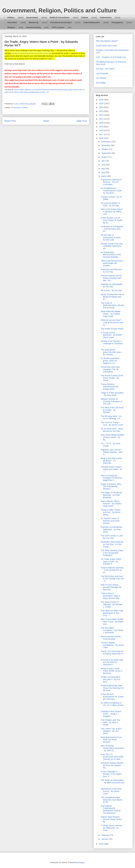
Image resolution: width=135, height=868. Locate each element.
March (104, 176)
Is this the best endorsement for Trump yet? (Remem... (112, 697)
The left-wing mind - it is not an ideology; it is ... (112, 417)
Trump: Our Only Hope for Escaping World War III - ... (112, 654)
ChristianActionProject (61, 22)
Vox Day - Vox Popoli (105, 69)
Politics (11, 18)
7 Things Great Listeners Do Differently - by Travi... (112, 828)
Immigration (117, 22)
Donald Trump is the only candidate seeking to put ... (112, 246)
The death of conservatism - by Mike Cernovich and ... (112, 783)
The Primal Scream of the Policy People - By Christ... (112, 378)
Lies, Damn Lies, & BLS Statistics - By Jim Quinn (111, 731)
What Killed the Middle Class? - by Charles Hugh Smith (111, 314)
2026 (101, 100)
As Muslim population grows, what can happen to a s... (110, 361)
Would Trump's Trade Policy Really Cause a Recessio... (111, 671)
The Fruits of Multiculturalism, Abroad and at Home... (112, 305)
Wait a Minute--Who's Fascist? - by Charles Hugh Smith (111, 504)
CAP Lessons (58, 27)
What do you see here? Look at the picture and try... (112, 322)
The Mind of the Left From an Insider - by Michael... (112, 410)
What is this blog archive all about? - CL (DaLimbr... (112, 461)
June (104, 165)
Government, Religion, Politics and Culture (59, 10)
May (103, 169)
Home (46, 121)
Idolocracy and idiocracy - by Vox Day (112, 271)
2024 (101, 107)
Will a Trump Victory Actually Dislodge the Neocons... (111, 587)
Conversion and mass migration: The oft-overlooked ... (110, 369)
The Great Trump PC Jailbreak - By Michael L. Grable (112, 604)
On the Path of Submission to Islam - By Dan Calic (111, 237)
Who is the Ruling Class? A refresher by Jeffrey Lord (112, 212)
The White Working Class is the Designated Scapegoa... (112, 553)
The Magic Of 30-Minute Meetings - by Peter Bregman (111, 495)
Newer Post (10, 121)
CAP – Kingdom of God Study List (111, 57)
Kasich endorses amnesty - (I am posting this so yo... (112, 570)
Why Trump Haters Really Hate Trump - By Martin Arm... (112, 622)
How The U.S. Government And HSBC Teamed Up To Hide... (112, 757)
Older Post (82, 121)
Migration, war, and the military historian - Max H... (112, 452)
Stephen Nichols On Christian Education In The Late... (112, 401)
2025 (101, 103)
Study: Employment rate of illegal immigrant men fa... (112, 297)
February (105, 835)
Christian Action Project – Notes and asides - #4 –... (112, 469)
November (106, 145)
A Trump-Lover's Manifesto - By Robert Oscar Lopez (111, 335)
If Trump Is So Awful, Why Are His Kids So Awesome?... (112, 662)
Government (32, 18)
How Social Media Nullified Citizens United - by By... (112, 437)
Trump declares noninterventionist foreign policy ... (110, 387)
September (106, 153)
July (103, 161)
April (103, 172)
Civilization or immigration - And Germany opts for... (112, 229)
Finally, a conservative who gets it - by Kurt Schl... (111, 679)
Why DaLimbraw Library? (107, 41)
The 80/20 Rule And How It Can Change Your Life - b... (112, 579)
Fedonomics (106, 18)
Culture (85, 18)
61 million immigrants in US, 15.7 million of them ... (112, 705)
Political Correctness (60, 18)
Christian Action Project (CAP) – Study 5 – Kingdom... (111, 714)
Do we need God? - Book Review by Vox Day (112, 430)
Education (12, 22)
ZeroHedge (101, 83)
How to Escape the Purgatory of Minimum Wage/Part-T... (112, 478)
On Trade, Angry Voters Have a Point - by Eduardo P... (111, 561)
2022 (101, 115)
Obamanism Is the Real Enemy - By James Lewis (111, 791)
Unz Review (101, 78)
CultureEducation (92, 22)
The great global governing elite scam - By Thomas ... (112, 352)
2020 (101, 123)
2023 (101, 111)
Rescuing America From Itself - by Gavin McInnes (111, 740)
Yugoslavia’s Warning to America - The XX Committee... (111, 182)
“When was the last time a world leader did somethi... (112, 263)
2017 (101, 134)
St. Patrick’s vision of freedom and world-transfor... (110, 521)
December (106, 142)
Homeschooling (33, 27)
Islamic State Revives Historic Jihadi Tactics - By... (112, 819)
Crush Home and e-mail (106, 46)
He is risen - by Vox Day (111, 290)
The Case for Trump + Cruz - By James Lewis (112, 424)
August (105, 157)
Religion (11, 27)
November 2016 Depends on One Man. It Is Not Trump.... (112, 544)
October (105, 149)
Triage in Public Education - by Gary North (112, 394)
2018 (101, 130)
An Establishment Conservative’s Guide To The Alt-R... (111, 191)
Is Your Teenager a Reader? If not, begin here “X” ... (111, 774)
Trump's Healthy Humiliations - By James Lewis (112, 645)
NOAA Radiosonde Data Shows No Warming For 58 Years (112, 688)
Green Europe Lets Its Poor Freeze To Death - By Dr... (112, 220)
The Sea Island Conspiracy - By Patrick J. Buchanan (112, 630)
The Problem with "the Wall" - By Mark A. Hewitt (110, 722)
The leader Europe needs (112, 329)
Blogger (81, 862)
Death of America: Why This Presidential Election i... (111, 487)
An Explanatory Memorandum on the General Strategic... (111, 255)
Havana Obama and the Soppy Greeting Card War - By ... (111, 278)
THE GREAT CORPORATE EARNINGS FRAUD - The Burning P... (111, 810)
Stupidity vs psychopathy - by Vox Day (112, 285)
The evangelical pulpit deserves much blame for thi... (112, 800)
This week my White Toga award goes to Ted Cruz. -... (112, 613)
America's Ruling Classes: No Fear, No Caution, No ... (112, 765)
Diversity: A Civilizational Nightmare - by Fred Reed (111, 529)
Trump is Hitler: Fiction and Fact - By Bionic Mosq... (111, 512)
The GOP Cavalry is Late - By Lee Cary (112, 537)
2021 (101, 119)
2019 (101, 127)
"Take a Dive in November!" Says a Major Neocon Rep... (111, 596)
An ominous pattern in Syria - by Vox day (110, 204)
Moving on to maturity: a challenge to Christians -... (112, 344)
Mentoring (34, 22)
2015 (101, 844)
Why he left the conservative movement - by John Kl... (112, 748)
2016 (101, 138)
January (105, 839)
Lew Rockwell (102, 73)
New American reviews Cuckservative (111, 638)
